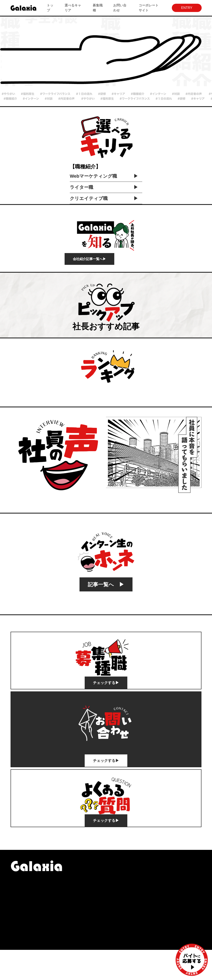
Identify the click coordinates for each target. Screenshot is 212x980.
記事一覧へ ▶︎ (106, 615)
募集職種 (98, 8)
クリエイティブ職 (104, 229)
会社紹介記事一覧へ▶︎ (89, 289)
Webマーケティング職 (104, 206)
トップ (50, 8)
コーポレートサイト (149, 8)
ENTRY (187, 8)
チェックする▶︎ (106, 713)
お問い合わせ (120, 8)
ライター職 (104, 217)
